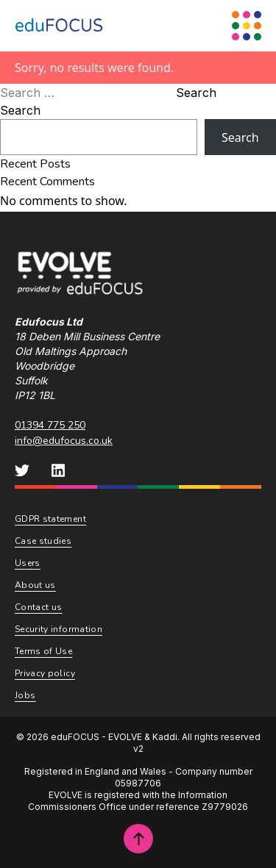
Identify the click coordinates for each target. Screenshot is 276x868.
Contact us (39, 607)
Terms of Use (43, 651)
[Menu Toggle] (247, 26)
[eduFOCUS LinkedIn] (58, 470)
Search (196, 93)
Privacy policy (45, 673)
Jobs (25, 695)
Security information (59, 629)
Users (28, 563)
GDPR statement (50, 519)
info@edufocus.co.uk (64, 441)
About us (35, 585)
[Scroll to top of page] (138, 839)
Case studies (43, 541)
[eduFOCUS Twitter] (22, 470)
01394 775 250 (50, 425)
